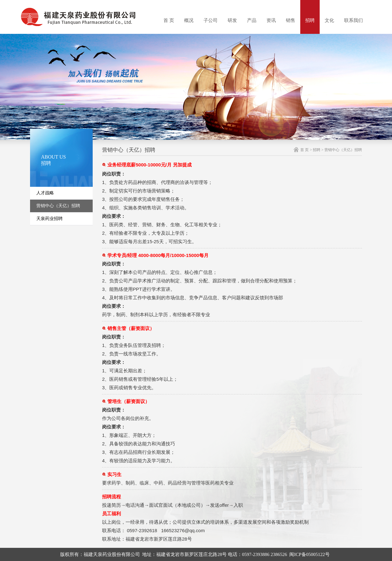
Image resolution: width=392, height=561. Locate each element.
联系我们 (353, 20)
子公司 (211, 20)
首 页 (169, 20)
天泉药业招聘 (49, 219)
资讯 (271, 20)
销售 (291, 20)
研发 (232, 20)
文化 (329, 20)
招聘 (310, 20)
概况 (189, 20)
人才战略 (45, 193)
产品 (252, 20)
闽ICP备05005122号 (309, 554)
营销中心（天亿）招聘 (58, 206)
